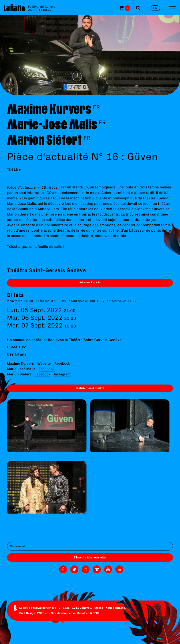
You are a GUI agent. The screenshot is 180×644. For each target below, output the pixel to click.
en (155, 8)
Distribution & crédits (90, 388)
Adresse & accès (90, 282)
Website (44, 363)
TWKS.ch (43, 613)
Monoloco (83, 613)
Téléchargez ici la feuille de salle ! (36, 247)
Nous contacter (116, 608)
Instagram (62, 374)
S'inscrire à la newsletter (90, 558)
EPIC (96, 613)
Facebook (62, 363)
